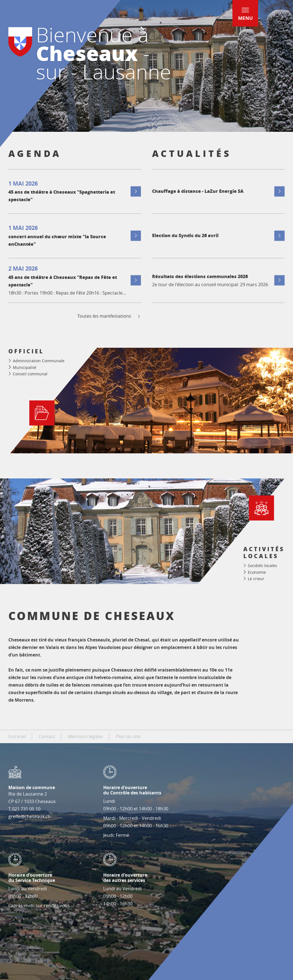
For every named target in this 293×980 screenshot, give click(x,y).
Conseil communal (30, 374)
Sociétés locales (262, 566)
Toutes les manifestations (109, 316)
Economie (257, 572)
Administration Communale (39, 361)
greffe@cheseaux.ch (29, 816)
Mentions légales (86, 736)
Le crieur (256, 579)
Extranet (17, 736)
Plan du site (128, 736)
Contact (47, 736)
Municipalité (25, 367)
